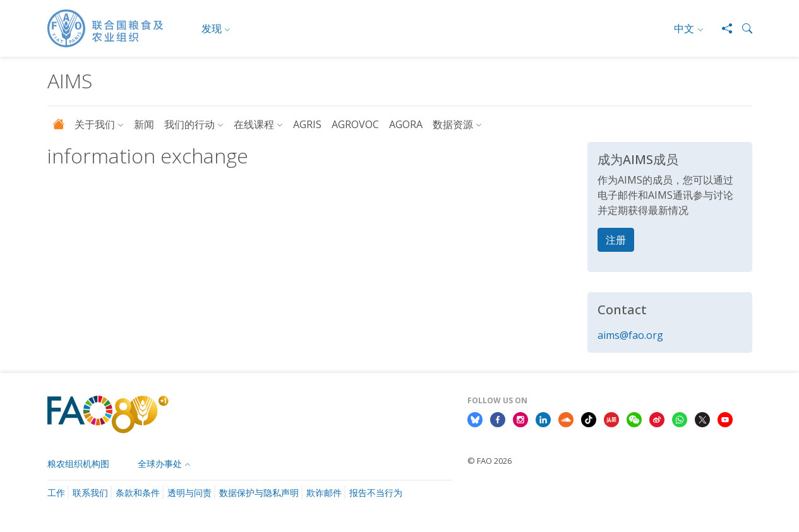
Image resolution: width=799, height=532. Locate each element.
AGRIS (307, 124)
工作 (56, 493)
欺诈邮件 (324, 493)
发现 (212, 28)
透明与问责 (189, 493)
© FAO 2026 (490, 461)
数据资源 (453, 124)
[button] (742, 28)
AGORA (406, 124)
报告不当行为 (376, 493)
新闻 (144, 124)
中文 (684, 28)
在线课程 (254, 124)
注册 (616, 240)
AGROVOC (355, 124)
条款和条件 (138, 493)
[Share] (722, 28)
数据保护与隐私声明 (259, 493)
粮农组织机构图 (78, 464)
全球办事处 (160, 464)
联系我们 (90, 493)
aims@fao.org (630, 335)
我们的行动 (189, 124)
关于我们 (95, 124)
